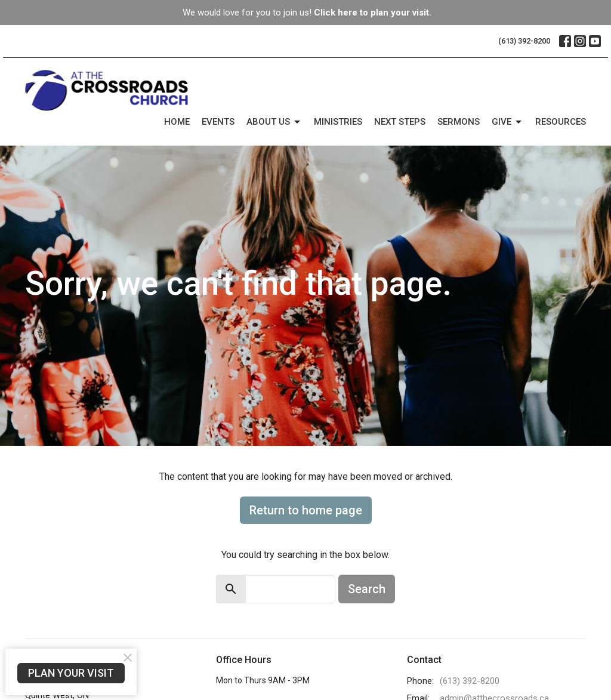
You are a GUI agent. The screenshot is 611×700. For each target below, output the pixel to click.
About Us (274, 122)
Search (367, 589)
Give (507, 122)
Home (177, 122)
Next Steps (400, 122)
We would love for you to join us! (307, 13)
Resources (561, 122)
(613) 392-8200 (524, 41)
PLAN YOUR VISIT (71, 673)
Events (218, 122)
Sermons (459, 122)
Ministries (338, 122)
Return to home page (306, 510)
